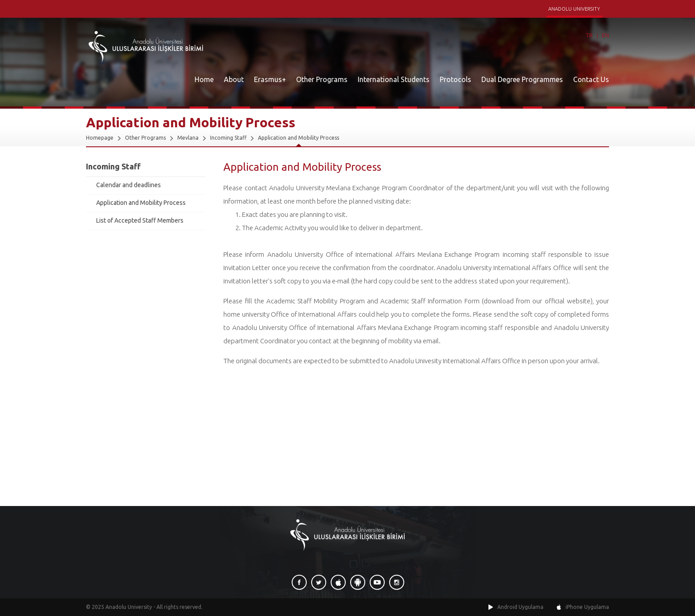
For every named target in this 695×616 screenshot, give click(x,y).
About (234, 79)
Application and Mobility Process (299, 138)
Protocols (455, 79)
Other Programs (322, 79)
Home (204, 79)
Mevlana (188, 138)
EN (605, 35)
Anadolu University (129, 607)
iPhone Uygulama (587, 607)
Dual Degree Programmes (522, 79)
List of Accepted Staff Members (140, 220)
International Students (394, 79)
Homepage (100, 138)
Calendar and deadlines (129, 185)
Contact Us (591, 79)
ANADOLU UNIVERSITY (574, 9)
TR (589, 35)
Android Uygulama (520, 607)
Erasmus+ (270, 79)
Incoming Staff (228, 138)
